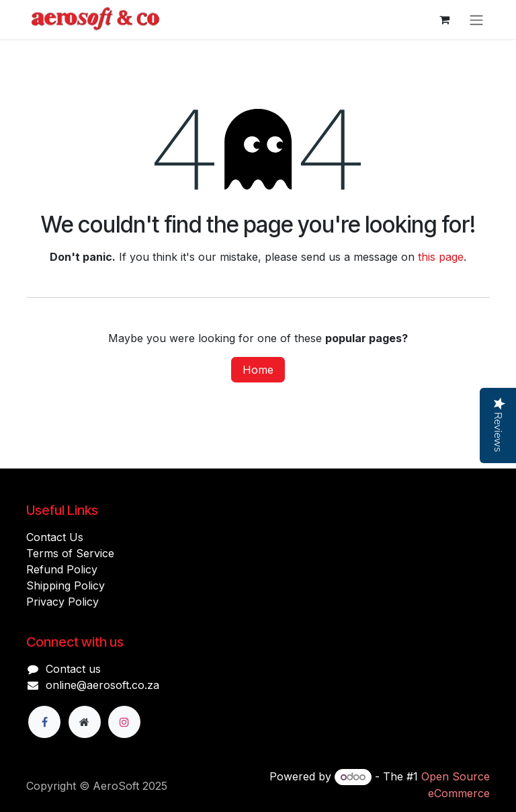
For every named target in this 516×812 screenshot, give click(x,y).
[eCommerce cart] (444, 19)
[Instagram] (124, 722)
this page (441, 257)
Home (258, 370)
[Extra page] (85, 722)
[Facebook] (44, 722)
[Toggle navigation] (476, 19)
